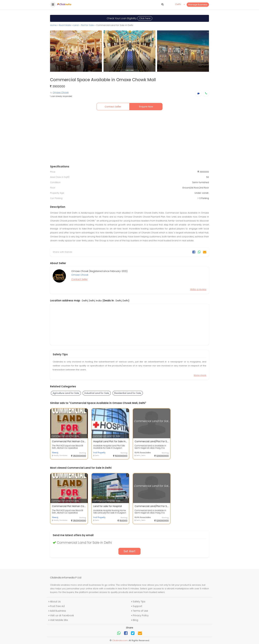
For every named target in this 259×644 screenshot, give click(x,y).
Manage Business (198, 5)
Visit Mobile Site (59, 620)
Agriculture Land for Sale (66, 393)
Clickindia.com (120, 640)
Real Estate (65, 25)
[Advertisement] (129, 138)
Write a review (198, 289)
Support (138, 606)
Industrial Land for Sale (97, 393)
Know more (200, 375)
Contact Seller (113, 107)
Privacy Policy (141, 615)
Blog (135, 620)
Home (53, 25)
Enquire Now (146, 107)
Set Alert (129, 551)
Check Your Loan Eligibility (129, 18)
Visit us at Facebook (62, 615)
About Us (55, 602)
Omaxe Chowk (61, 92)
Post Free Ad (57, 606)
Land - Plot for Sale (84, 25)
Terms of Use (140, 611)
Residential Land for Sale (128, 393)
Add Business (58, 611)
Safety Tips (139, 602)
